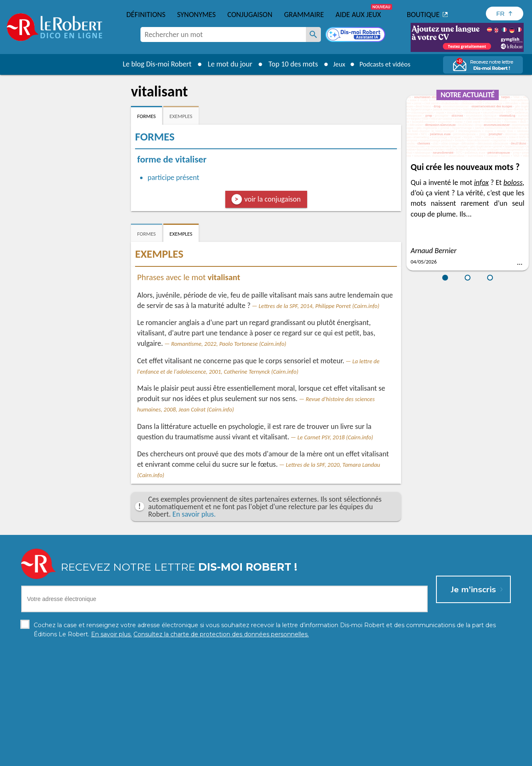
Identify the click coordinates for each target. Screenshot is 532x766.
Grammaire (304, 15)
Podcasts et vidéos (387, 64)
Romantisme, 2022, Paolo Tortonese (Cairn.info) (229, 344)
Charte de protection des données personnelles (173, 757)
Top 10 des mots (288, 64)
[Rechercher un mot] (313, 34)
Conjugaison (250, 15)
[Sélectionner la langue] (505, 14)
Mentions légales (265, 757)
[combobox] (223, 34)
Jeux (336, 64)
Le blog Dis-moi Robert (152, 64)
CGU (358, 757)
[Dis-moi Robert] (356, 35)
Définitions (146, 15)
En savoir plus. (194, 514)
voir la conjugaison (273, 199)
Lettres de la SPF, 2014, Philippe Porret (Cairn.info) (319, 306)
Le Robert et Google (396, 757)
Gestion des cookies (320, 757)
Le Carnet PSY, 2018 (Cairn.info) (335, 437)
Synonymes (196, 15)
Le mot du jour (225, 64)
